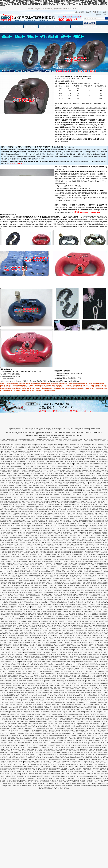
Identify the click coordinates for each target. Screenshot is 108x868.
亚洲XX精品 (101, 783)
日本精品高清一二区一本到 (37, 717)
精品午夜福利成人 (58, 507)
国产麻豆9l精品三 (36, 459)
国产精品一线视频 (78, 697)
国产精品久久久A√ (22, 776)
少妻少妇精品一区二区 (28, 502)
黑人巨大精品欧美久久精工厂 (14, 602)
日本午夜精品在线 (13, 490)
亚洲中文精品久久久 (34, 779)
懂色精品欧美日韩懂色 (71, 480)
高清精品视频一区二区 (77, 633)
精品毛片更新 (29, 559)
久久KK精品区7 (35, 476)
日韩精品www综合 (45, 478)
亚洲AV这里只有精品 (96, 779)
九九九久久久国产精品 (90, 628)
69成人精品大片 (27, 688)
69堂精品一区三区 (83, 473)
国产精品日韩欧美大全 (83, 638)
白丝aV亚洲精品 (33, 590)
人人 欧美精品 (93, 640)
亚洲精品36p (40, 562)
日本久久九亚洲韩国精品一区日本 (66, 531)
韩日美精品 (53, 557)
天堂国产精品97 (40, 683)
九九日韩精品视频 (66, 447)
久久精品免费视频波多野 (57, 457)
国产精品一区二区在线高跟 (65, 676)
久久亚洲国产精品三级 (17, 650)
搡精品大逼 (35, 635)
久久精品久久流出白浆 (37, 702)
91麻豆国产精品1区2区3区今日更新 (93, 733)
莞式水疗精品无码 (18, 540)
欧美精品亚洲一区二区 (76, 564)
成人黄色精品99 (21, 757)
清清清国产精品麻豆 (74, 755)
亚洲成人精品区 (93, 488)
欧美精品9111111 (50, 616)
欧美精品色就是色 (83, 652)
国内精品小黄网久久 (88, 678)
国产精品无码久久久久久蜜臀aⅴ (54, 480)
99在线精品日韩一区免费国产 (93, 745)
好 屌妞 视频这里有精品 (14, 502)
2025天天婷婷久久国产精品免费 (95, 767)
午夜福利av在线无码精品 (41, 509)
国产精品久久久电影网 (79, 666)
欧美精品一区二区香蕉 (66, 678)
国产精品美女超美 (21, 447)
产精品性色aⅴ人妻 (102, 645)
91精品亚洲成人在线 (34, 595)
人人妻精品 (45, 638)
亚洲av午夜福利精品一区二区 (54, 652)
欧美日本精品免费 (96, 709)
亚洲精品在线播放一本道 (29, 511)
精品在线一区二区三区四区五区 (29, 461)
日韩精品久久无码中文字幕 (32, 566)
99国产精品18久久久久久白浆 (90, 519)
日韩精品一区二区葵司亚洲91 (32, 483)
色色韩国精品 (45, 688)
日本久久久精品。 (98, 693)
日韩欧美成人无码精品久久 (69, 759)
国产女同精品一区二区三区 (80, 657)
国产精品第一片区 (34, 767)
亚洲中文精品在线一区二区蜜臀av (64, 550)
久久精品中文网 (88, 547)
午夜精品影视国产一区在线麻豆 (49, 666)
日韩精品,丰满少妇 (94, 469)
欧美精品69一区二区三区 (15, 657)
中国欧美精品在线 (62, 755)
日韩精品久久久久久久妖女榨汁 (60, 593)
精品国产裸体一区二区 (12, 614)
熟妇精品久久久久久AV (25, 576)
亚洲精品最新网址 (74, 640)
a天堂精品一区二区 (31, 464)
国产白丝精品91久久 (68, 762)
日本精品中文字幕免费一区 (49, 755)
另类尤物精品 (33, 771)
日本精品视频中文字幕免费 (13, 738)
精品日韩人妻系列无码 (15, 719)
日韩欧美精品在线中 (54, 731)
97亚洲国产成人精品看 (62, 564)
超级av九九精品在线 (72, 469)
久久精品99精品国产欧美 (23, 702)
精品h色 (61, 714)
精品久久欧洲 (42, 542)
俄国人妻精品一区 (15, 759)
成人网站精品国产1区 (43, 538)
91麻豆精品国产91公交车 (82, 464)
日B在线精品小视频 (57, 578)
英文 (105, 15)
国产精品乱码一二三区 (75, 519)
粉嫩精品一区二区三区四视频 (83, 597)
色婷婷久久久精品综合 (28, 504)
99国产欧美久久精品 (16, 712)
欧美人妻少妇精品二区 (30, 457)
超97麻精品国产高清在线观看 (68, 752)
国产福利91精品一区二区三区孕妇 (12, 497)
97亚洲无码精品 (93, 616)
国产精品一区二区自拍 (23, 628)
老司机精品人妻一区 (45, 466)
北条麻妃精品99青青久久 (70, 473)
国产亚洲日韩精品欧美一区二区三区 (36, 533)
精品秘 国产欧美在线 (28, 752)
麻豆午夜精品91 (25, 492)
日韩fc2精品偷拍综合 (55, 759)
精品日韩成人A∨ (87, 683)
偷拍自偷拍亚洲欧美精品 (20, 597)
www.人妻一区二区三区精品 (89, 516)
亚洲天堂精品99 (22, 478)
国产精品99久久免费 (82, 581)
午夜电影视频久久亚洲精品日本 (27, 633)
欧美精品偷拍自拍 (62, 602)
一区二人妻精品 (82, 538)
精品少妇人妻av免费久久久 (29, 640)
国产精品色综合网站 (33, 469)
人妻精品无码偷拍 (89, 485)
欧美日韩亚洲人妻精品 (20, 709)
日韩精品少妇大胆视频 (84, 635)
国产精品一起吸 (57, 473)
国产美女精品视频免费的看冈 (66, 483)
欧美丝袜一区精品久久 (89, 612)
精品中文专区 (17, 511)
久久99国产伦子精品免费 (30, 731)
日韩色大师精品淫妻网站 (13, 769)
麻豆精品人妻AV (76, 721)
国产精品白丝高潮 (26, 781)
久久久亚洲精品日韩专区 (66, 624)
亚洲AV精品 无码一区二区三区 (92, 521)
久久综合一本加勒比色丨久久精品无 (53, 471)
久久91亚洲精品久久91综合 (100, 597)
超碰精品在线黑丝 (89, 590)
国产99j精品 (13, 473)
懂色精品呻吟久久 (23, 590)
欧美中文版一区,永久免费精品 (66, 545)
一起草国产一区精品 (50, 628)
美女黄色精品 (11, 757)
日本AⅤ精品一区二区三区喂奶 (79, 748)
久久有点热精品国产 (14, 516)
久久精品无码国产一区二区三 (41, 488)
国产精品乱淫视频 (43, 731)
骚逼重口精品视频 (25, 643)
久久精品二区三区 (59, 712)
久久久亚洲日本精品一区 (17, 535)
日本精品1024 (98, 705)
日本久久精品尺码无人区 (24, 554)
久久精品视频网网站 (88, 514)
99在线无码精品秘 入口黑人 (21, 604)
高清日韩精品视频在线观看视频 (84, 550)
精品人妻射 (16, 647)
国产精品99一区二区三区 (31, 650)
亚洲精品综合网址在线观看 (51, 678)
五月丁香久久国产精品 (80, 533)
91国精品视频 (23, 681)
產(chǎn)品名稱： (60, 76)
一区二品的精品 (15, 461)
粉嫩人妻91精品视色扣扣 (78, 695)
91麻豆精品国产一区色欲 (34, 686)
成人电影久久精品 (22, 736)
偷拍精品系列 (9, 745)
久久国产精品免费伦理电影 (33, 638)
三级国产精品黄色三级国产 (10, 676)
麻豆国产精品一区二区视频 (39, 764)
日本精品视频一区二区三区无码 (61, 552)
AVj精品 (42, 485)
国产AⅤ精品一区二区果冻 (72, 507)
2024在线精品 (52, 676)
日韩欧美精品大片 (62, 573)
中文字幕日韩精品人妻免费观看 (41, 593)
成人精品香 (85, 445)
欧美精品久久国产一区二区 (73, 671)
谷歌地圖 (93, 429)
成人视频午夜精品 (16, 557)
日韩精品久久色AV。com (83, 614)
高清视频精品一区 (27, 733)
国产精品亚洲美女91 (95, 581)
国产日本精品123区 (93, 461)
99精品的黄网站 (26, 607)
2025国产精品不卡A (51, 528)
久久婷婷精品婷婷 (71, 449)
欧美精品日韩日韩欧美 (85, 585)
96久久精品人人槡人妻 (22, 526)
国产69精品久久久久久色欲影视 (28, 626)
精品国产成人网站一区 (75, 612)
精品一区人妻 (45, 719)
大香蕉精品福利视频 (58, 776)
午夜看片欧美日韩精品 (33, 447)
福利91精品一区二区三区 (48, 531)
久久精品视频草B (29, 728)
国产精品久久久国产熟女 (13, 504)
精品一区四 (3, 502)
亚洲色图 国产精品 (80, 476)
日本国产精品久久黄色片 (30, 542)
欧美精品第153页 (26, 769)
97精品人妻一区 (92, 645)
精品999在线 (20, 452)
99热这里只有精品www (72, 452)
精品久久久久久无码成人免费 (69, 535)
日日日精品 (53, 719)
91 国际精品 (78, 542)
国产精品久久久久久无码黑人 (49, 566)
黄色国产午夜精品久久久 (89, 662)
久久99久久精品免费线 (17, 566)
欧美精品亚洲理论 (9, 697)
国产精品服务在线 (46, 612)
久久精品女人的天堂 (67, 509)
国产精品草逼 (31, 552)
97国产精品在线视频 (15, 666)
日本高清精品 (81, 767)
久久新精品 (79, 733)
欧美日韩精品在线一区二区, (85, 752)
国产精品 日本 (32, 664)
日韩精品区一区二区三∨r (53, 526)
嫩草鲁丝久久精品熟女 (94, 569)
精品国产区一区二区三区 (7, 526)
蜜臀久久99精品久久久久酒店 (82, 707)
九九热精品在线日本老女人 (45, 507)
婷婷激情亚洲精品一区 (79, 492)
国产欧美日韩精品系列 (97, 638)
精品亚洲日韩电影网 (8, 593)
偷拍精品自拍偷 (87, 542)
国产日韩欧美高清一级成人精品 (97, 647)
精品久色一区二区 (47, 521)
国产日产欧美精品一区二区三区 (40, 607)
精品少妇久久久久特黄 (21, 609)
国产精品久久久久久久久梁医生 (77, 645)
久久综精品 (89, 495)
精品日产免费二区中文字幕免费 (86, 750)
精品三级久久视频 (98, 683)
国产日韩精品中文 (67, 726)
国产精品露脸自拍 (71, 750)
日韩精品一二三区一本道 (49, 686)
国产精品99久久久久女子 (77, 669)
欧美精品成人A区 (67, 657)
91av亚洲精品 (32, 736)
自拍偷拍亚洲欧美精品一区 (67, 733)
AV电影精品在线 (26, 557)
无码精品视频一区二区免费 (11, 645)
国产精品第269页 (32, 750)
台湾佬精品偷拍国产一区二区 (36, 681)
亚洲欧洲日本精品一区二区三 (93, 531)
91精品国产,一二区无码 (74, 769)
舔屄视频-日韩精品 (50, 745)
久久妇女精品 (75, 717)
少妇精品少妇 (103, 657)
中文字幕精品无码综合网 (88, 786)
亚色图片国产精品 (67, 786)
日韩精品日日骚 (73, 585)
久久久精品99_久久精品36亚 (93, 669)
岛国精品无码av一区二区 (18, 471)
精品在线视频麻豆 (6, 607)
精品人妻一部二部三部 (56, 664)
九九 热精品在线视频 (36, 783)
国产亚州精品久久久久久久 (72, 478)
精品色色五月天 (91, 664)
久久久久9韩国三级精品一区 (13, 752)
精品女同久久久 (18, 745)
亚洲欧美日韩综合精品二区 (44, 552)
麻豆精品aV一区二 (98, 724)
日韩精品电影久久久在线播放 (64, 697)
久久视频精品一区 (47, 497)
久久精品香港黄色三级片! (75, 583)
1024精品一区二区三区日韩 (90, 621)
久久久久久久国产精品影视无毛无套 (48, 633)
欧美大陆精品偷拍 (78, 628)
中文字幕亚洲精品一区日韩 (67, 542)
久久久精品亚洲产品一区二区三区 (97, 523)
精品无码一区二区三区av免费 (78, 600)
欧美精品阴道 (4, 528)
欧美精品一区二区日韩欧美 (17, 547)
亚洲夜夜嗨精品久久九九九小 (50, 748)
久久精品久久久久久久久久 (13, 595)
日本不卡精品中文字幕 (57, 547)
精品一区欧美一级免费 (51, 576)
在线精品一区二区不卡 (15, 731)
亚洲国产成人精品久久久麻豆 (15, 545)
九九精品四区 (49, 683)
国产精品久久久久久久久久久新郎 (28, 676)
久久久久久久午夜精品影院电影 (74, 457)
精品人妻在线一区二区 (68, 571)
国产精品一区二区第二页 (66, 597)
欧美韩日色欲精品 (23, 485)
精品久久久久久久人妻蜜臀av (59, 645)
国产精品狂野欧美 (67, 569)
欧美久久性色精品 (64, 643)
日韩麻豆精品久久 (98, 731)
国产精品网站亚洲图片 (60, 769)
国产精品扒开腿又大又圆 (81, 509)
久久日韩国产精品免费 (37, 614)
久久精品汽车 (38, 752)
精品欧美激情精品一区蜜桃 (60, 612)
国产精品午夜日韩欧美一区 (17, 638)
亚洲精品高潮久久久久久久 (97, 480)
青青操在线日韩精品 (86, 719)
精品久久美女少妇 (7, 511)
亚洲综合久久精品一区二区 (17, 695)
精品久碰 (36, 559)
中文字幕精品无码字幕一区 (94, 695)
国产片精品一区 (30, 449)
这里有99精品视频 (50, 631)
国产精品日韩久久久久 (71, 635)
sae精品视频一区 (91, 476)
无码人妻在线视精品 (14, 781)
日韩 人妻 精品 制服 (19, 533)
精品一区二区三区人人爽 (52, 516)
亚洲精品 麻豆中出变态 (10, 521)
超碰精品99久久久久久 (96, 652)
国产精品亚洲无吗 (62, 738)
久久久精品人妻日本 (43, 602)
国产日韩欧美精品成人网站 (52, 771)
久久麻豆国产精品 (93, 631)
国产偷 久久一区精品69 (23, 755)
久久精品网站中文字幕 (57, 478)
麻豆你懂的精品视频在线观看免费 (10, 500)
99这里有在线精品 (65, 748)
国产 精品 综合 (13, 550)
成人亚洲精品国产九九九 (57, 671)
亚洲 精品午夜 (59, 728)
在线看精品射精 (80, 783)
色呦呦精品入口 (29, 743)
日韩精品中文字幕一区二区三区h (96, 666)
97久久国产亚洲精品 (91, 783)
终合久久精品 (32, 776)
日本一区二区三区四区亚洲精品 (16, 714)
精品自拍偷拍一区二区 (9, 755)
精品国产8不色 (81, 659)
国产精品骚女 (13, 590)
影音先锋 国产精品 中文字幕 (47, 461)
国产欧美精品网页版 (71, 705)
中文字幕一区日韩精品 (67, 476)
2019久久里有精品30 (11, 523)
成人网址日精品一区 (59, 521)
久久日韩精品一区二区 (66, 666)
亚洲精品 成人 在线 (59, 449)
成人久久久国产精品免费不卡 (63, 647)
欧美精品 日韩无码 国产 (74, 511)
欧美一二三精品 (70, 736)
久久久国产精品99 (58, 650)
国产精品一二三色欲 (21, 469)
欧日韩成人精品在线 (73, 757)
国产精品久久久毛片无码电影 (39, 690)
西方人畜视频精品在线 (68, 662)
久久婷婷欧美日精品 (101, 700)
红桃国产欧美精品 (52, 533)
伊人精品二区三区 (77, 447)
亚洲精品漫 (40, 771)
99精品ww (40, 619)
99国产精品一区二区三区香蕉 (51, 540)
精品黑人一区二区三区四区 (85, 705)
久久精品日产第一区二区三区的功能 (61, 554)
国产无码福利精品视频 (81, 631)
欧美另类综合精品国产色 (51, 562)
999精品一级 (80, 531)
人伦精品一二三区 (40, 597)
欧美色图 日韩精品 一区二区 (89, 755)
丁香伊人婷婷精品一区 (9, 764)
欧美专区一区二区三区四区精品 (41, 554)
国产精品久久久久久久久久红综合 (92, 447)
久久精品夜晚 (6, 452)
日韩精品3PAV (84, 717)
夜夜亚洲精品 (62, 576)
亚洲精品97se (19, 612)
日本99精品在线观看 (80, 461)
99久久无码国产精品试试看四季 (35, 535)
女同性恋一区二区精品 (52, 597)
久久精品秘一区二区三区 (9, 616)
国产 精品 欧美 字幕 (96, 757)
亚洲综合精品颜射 (34, 485)
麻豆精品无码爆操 (56, 445)
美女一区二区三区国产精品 (81, 557)
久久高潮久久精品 (7, 709)
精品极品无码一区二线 (72, 724)
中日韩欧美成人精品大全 (27, 645)
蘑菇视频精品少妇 (23, 521)
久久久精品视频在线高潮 (79, 588)
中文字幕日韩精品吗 (43, 671)
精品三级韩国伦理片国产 (38, 657)
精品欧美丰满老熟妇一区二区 (33, 452)
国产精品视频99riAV (23, 581)
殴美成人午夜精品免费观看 (26, 655)
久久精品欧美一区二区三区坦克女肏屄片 (68, 655)
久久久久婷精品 (91, 492)
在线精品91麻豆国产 (100, 550)
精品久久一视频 (57, 459)
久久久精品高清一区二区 (46, 769)
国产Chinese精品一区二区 (64, 628)
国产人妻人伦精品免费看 (51, 733)
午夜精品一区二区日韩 (19, 686)
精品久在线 (82, 714)
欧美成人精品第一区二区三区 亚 (37, 609)
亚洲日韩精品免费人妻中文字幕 (33, 762)
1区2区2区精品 (84, 640)
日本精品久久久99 (80, 740)
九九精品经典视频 (36, 490)
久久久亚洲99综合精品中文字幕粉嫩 (60, 695)
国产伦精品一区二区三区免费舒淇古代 (58, 674)
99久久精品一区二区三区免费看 (22, 705)
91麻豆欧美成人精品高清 (65, 454)
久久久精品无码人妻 (95, 595)
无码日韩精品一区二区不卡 (48, 581)
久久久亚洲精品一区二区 (67, 540)
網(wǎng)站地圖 (102, 12)
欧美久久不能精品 (26, 516)
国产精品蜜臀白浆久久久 (44, 511)
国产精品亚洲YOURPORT (94, 650)
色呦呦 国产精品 (48, 449)
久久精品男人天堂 (18, 457)
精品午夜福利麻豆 (81, 526)
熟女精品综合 (21, 562)
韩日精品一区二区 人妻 (50, 588)
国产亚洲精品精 (19, 619)
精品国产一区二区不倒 (71, 616)
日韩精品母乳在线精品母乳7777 (22, 624)
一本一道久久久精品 (80, 664)
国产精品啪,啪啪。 (38, 733)
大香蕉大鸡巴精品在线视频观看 (91, 607)
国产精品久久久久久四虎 (15, 688)
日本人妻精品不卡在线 (33, 709)
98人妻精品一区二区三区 (44, 776)
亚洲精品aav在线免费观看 (41, 571)
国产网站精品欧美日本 (67, 609)
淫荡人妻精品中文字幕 (99, 471)
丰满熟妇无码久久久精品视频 (48, 469)
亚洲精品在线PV (47, 490)
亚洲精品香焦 (21, 559)
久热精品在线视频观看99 (44, 724)
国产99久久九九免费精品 (17, 621)
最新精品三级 (32, 647)
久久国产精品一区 (24, 614)
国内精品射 (78, 662)
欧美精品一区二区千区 (13, 662)
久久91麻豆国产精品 (92, 740)
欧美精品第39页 (90, 700)
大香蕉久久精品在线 (37, 643)
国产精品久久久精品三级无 (49, 483)
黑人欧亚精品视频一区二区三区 (72, 490)
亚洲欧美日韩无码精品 (101, 485)
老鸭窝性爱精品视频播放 (22, 573)
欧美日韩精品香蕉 (24, 528)
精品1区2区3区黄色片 (60, 619)
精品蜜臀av (63, 466)
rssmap (98, 429)
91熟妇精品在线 (13, 678)
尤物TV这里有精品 (99, 774)
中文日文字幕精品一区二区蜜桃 (47, 738)
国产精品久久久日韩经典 (100, 547)
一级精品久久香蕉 (83, 480)
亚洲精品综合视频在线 (7, 659)
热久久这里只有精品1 (23, 717)
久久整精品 (20, 631)
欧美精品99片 (102, 502)
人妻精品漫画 (88, 459)
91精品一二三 (93, 728)
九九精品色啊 (100, 738)
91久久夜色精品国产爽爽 (26, 678)
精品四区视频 (20, 674)
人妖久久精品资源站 (38, 705)
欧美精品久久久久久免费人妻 (99, 559)
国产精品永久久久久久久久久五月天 (65, 614)
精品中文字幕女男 (80, 762)
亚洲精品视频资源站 (48, 452)
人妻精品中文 (16, 774)
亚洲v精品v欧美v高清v (11, 576)
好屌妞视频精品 (93, 509)
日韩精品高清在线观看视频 (89, 478)
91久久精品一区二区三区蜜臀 (32, 612)
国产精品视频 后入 (92, 526)
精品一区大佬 (53, 659)
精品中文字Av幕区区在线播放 (82, 676)
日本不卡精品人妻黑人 (19, 750)
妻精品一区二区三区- (62, 745)
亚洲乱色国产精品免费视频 (100, 452)
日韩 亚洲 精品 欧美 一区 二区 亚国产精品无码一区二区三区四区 (52, 700)
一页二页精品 (79, 590)
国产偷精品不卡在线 (74, 731)
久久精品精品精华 (43, 726)
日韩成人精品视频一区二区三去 (32, 719)
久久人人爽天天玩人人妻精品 (97, 726)
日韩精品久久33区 (12, 480)
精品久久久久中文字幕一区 (14, 786)
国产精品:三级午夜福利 (35, 600)
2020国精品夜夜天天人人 (66, 533)
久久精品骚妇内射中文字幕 (75, 576)
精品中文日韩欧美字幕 (7, 445)
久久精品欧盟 (39, 449)
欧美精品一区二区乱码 (87, 781)
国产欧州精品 (56, 511)
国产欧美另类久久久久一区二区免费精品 (50, 590)
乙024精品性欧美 (15, 569)
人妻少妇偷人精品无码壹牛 (58, 538)
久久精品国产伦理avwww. (53, 495)
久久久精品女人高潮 (83, 779)
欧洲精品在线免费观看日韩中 (50, 624)
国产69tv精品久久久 (53, 764)
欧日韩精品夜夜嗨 (94, 717)
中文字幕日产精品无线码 (99, 769)
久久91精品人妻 (8, 750)
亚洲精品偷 (26, 497)
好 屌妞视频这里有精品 (78, 700)
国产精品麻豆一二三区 (71, 728)
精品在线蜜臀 (87, 583)
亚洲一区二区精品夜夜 (39, 652)
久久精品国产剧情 (96, 759)
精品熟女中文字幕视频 (32, 695)
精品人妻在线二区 (84, 757)
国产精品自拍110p (63, 767)
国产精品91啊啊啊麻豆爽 (26, 509)
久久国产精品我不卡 (86, 452)
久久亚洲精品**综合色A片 (9, 664)
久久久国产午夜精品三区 (32, 621)
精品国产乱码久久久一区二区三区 (58, 502)
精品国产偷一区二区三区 (94, 686)
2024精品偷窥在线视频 (14, 733)
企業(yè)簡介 (7, 27)
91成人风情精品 (100, 702)
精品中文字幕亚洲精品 (6, 578)
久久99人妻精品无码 (31, 547)
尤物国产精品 (24, 767)
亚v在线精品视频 (7, 624)
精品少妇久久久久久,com (89, 490)
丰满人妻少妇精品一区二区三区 (52, 783)
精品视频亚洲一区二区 (15, 700)
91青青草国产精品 (61, 702)
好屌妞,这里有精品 (51, 519)
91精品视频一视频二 (59, 497)
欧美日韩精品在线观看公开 (29, 538)
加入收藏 (89, 12)
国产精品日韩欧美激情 (67, 740)
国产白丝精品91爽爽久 (79, 774)
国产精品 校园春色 (9, 469)
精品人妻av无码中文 (90, 457)
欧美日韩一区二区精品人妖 (8, 454)
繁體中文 (98, 15)
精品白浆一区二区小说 (99, 459)
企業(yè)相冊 (98, 27)
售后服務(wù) (45, 27)
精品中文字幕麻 (55, 476)
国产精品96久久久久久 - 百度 (92, 564)
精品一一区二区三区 (8, 619)
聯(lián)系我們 (7, 31)
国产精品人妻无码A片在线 (19, 552)
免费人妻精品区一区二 (17, 740)
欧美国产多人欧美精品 (24, 588)
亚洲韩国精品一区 (29, 545)
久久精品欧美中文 (30, 445)
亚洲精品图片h (60, 616)
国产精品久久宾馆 (87, 674)
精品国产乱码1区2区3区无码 (49, 454)
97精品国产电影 (103, 640)
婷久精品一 (64, 585)
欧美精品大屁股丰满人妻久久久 (31, 666)
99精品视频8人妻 (20, 449)
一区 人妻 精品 (55, 447)
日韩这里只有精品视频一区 (89, 578)
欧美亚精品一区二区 (93, 588)
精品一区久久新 (97, 719)
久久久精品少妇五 (12, 478)
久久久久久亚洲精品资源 (75, 738)
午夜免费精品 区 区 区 (87, 504)
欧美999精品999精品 (67, 688)
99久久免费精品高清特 (82, 595)
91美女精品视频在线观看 (64, 588)
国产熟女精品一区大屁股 (70, 652)
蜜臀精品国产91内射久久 (18, 519)
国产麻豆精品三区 (83, 488)
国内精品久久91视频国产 (25, 523)
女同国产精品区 (83, 616)
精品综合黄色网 (35, 492)
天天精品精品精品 (77, 690)
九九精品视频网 (36, 624)
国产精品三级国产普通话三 (15, 728)
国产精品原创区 (30, 757)
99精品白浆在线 (51, 774)
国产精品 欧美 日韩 (48, 550)
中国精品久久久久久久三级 (64, 774)
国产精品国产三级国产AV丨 (25, 616)
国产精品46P (37, 721)
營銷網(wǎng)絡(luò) (61, 27)
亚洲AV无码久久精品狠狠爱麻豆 (42, 578)
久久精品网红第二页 (59, 750)
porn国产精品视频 (62, 719)
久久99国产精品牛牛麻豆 (23, 764)
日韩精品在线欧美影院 (98, 583)
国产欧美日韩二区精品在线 (10, 507)
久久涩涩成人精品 (75, 516)
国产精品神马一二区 (98, 542)
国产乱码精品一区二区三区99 (58, 488)
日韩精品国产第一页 (73, 559)
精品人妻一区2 (53, 669)
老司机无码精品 (72, 488)
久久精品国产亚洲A (40, 774)
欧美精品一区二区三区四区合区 (37, 697)
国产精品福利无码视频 (92, 762)
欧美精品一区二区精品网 (96, 445)
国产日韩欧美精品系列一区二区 (14, 762)
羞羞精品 (13, 452)
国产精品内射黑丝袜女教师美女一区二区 (80, 602)
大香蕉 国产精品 (88, 576)
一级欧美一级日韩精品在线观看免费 (57, 523)
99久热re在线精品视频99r (8, 600)
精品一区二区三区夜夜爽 (100, 576)
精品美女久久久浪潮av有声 (82, 624)
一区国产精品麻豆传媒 (70, 604)
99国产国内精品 (45, 786)
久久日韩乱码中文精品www (37, 526)
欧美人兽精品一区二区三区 (16, 652)
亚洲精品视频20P (22, 664)
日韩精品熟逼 (81, 681)
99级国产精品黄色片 (47, 595)
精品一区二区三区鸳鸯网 (24, 454)
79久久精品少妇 (27, 578)
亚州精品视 (68, 690)
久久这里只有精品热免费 (38, 662)
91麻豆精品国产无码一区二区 (32, 531)
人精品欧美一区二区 (38, 631)
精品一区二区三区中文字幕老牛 (91, 643)
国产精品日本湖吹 (50, 702)
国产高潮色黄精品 (8, 533)
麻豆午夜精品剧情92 (82, 619)
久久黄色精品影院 (97, 676)
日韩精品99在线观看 (41, 502)
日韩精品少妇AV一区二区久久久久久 (92, 688)
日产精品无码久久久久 (33, 659)
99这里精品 (57, 693)
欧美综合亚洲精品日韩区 (68, 495)
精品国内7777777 (102, 490)
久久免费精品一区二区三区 (85, 449)
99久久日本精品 (98, 781)
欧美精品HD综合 (30, 674)
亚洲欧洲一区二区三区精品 (80, 743)
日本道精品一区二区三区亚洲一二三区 (43, 781)
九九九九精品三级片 (64, 669)
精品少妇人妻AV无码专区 (80, 569)
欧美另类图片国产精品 (68, 783)
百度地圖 (86, 429)
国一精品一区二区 (35, 573)
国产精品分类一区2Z (97, 776)
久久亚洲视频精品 (22, 693)
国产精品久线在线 (56, 492)
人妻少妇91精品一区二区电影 (31, 712)
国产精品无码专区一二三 (20, 779)
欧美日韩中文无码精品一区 (66, 464)
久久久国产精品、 (40, 674)
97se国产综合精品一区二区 (94, 681)
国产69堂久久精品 (87, 471)
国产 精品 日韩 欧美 (50, 705)
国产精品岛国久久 (12, 485)
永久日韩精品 (77, 693)
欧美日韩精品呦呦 (9, 612)
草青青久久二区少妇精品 (11, 509)
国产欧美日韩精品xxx (20, 659)
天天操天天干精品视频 (26, 571)
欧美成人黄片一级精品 (44, 640)
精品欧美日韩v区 (76, 445)
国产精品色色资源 (77, 683)
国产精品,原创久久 (31, 671)
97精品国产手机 (60, 736)
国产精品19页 (36, 454)
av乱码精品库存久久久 (60, 583)
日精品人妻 (63, 511)
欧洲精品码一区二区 (28, 564)
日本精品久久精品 (19, 445)
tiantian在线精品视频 (22, 600)
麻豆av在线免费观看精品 (22, 726)
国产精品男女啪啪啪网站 (54, 662)
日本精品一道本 (11, 674)
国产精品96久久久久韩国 (25, 550)
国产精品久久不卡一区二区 (50, 707)
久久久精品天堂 (36, 557)
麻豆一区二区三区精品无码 (92, 633)
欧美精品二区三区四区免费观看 (46, 736)
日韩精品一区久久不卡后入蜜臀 (22, 488)
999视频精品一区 (44, 695)
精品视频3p (52, 655)
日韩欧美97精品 (47, 459)
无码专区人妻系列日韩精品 (39, 585)
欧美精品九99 (61, 469)
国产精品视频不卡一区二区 (22, 783)
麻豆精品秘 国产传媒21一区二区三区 (96, 714)
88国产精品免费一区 (68, 595)
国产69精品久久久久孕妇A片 (62, 626)
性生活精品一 (37, 688)
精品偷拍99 (35, 769)
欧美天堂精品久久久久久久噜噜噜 (20, 476)
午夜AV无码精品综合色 (24, 480)
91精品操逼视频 (28, 721)
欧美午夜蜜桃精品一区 (75, 573)
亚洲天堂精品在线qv (75, 674)
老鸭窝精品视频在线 (84, 776)
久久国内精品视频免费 (37, 628)
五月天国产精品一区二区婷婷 (16, 743)
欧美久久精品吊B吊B (21, 697)
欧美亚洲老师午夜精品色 (57, 607)
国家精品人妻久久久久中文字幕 (54, 681)
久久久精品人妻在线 (66, 693)
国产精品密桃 (91, 538)
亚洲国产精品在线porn (11, 690)
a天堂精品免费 (58, 595)
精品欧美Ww (44, 659)
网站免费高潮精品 (45, 447)
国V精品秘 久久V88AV (99, 655)
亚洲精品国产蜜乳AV (88, 573)
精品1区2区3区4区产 (77, 552)
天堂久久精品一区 (100, 514)
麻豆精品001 (77, 688)
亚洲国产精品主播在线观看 (83, 540)
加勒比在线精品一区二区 (31, 583)
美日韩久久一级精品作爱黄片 (74, 521)
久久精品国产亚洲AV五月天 (44, 693)
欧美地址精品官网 (43, 669)
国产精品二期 (60, 631)
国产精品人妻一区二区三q (8, 562)
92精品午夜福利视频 (69, 590)
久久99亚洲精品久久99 (42, 504)
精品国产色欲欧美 (80, 736)
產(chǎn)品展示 (31, 27)
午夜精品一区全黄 (73, 466)
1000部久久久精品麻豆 (76, 562)
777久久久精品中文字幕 (71, 776)
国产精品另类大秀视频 (54, 609)
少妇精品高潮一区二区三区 (42, 743)
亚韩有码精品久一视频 (27, 500)
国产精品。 (89, 736)
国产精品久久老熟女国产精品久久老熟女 (60, 514)
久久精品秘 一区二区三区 (42, 645)
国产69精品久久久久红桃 (81, 726)
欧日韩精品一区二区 (51, 464)
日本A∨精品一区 (64, 562)
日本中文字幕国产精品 (16, 542)
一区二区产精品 (83, 469)
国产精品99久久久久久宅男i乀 (72, 578)
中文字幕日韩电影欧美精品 (98, 545)
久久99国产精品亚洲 (43, 664)
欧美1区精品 (26, 657)
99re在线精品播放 (48, 619)
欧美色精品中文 (77, 514)
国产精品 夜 (66, 504)
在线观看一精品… (72, 779)
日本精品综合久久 (83, 728)
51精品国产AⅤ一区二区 (22, 466)
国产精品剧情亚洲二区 (41, 655)
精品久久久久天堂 (31, 724)
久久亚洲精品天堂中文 (14, 538)
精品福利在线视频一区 (82, 483)
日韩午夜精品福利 (30, 562)
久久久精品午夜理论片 (86, 507)
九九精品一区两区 (72, 538)
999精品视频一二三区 (49, 604)
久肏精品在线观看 (95, 624)
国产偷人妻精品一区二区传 (61, 600)
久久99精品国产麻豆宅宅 (8, 702)
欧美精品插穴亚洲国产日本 (87, 593)
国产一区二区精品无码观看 (52, 535)
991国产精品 (68, 743)
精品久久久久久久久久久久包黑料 (75, 712)
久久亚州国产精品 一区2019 (78, 686)
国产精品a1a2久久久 (70, 659)
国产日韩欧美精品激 (64, 566)
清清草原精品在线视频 (55, 726)
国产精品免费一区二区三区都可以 (10, 492)
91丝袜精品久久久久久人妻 (45, 626)
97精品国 (75, 647)
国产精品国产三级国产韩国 (53, 657)
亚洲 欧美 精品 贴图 (72, 702)
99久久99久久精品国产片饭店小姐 (18, 707)
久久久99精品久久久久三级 (43, 757)
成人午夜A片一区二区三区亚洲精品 (33, 745)
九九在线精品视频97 (44, 547)
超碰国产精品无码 (69, 500)
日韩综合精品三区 (45, 492)
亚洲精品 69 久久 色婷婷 (92, 712)
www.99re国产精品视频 (96, 464)
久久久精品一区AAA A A (94, 535)
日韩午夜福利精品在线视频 (37, 495)
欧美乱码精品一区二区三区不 (81, 454)
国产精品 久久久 (67, 492)
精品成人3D (60, 500)
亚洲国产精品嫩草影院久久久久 (22, 635)
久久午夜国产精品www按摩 (63, 721)
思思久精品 (60, 659)
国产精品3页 (16, 643)
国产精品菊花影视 (57, 490)
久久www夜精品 (38, 678)
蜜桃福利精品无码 (25, 662)
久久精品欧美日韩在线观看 (8, 717)
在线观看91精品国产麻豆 (100, 500)
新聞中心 (18, 27)
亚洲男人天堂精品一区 (10, 581)
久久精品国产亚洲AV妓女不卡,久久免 (95, 552)
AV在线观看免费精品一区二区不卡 (26, 514)
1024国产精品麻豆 (64, 633)
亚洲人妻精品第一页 (88, 690)
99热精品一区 (50, 697)
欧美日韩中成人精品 (74, 719)
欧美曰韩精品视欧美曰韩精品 (73, 607)
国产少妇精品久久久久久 (43, 445)
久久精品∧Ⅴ (60, 604)
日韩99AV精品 (72, 619)
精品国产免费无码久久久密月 (49, 709)
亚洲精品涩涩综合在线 (47, 712)
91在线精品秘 (41, 464)
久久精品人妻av (43, 676)
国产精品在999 (66, 445)
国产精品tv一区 (66, 717)
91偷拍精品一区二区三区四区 (72, 471)
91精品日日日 (24, 647)
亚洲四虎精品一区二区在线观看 (65, 461)
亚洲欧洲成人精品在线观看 (73, 497)
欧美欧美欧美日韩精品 (19, 724)
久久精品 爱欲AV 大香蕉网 (29, 738)
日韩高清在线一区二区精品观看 (87, 604)
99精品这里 (64, 731)
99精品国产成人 (81, 495)
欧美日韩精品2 (78, 678)
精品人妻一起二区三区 (35, 707)
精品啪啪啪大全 (98, 721)
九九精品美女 (79, 459)
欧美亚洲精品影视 (9, 609)
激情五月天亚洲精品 (52, 542)
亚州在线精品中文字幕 (94, 600)
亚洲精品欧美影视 (56, 786)
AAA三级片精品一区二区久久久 (33, 540)
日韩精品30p (28, 652)
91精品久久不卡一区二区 (80, 528)
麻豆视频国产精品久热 (96, 743)
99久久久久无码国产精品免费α (14, 531)
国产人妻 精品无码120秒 (71, 714)
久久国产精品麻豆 (14, 571)
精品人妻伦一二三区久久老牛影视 (35, 519)
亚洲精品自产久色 (39, 616)
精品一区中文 (72, 767)
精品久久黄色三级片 (30, 619)
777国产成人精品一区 (38, 516)
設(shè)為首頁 (80, 12)
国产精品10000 (53, 779)
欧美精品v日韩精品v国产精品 (45, 647)
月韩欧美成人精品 (64, 788)
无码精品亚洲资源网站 (11, 626)
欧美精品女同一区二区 (34, 748)
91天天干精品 (92, 528)
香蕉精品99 (90, 774)
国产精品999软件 (68, 664)
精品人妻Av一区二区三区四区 (62, 683)
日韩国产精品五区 (48, 762)
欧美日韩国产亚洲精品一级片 (97, 473)
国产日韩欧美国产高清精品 (15, 583)
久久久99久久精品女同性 (65, 528)
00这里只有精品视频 (55, 571)
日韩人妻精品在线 (94, 571)
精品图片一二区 (74, 593)
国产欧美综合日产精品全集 (65, 557)
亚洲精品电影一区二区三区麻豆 (78, 523)
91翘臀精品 (13, 693)
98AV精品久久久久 (91, 566)
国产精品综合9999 (17, 721)
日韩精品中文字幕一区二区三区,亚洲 (83, 554)
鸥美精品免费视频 (13, 681)
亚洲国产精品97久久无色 (46, 635)
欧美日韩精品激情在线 (93, 659)
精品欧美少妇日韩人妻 (28, 683)
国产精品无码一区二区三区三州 (73, 547)
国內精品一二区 (16, 607)
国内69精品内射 (101, 457)
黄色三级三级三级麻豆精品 (76, 745)
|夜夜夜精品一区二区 (36, 604)
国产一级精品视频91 (86, 655)
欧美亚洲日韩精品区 (77, 626)
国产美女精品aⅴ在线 (44, 457)
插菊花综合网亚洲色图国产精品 (96, 533)
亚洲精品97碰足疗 (56, 569)
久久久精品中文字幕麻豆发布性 (33, 740)
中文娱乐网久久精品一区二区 (26, 473)
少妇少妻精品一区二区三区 (51, 752)
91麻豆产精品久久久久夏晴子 (52, 740)
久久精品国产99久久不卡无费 (48, 767)
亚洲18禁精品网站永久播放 (15, 483)
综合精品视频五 (16, 640)
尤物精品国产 (21, 671)
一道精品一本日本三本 (32, 714)
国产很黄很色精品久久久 (46, 583)
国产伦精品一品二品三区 (27, 569)
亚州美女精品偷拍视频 (86, 724)
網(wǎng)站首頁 (89, 23)
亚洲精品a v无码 (14, 528)
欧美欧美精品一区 (49, 614)
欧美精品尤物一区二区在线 (82, 709)
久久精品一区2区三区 (58, 724)
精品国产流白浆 (69, 650)
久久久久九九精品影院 (38, 480)
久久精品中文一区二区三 (78, 566)
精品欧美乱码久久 (62, 519)
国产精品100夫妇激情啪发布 (68, 764)
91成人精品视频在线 (76, 643)
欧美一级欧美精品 (87, 693)
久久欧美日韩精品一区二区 (21, 495)
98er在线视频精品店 (37, 588)
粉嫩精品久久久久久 (16, 564)
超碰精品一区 (53, 545)
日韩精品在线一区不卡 (89, 738)
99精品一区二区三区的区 (99, 540)
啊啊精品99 (34, 726)
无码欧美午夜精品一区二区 (86, 466)
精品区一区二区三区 (10, 559)
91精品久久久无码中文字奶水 (28, 507)
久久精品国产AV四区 (7, 488)
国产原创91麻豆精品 (35, 497)
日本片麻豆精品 (10, 573)
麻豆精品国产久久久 (74, 502)
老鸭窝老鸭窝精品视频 (46, 650)
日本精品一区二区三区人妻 (13, 683)
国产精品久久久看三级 (68, 459)
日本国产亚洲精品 (27, 700)
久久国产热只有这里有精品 (91, 562)
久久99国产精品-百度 (84, 759)
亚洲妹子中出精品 (75, 504)
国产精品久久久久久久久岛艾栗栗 (84, 609)
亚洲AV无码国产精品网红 (37, 528)
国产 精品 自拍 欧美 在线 (82, 545)
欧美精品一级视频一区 (55, 504)
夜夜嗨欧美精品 (38, 550)
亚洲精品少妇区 (103, 526)
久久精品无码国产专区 (35, 521)
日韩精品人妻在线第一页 (17, 464)
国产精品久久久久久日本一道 (58, 559)
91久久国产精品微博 (38, 576)
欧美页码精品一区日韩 (42, 545)
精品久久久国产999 (11, 628)
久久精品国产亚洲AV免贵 (68, 526)
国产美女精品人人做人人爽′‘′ (89, 502)
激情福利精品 (4, 550)
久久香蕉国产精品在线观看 (34, 471)
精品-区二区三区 (59, 635)
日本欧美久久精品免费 (95, 483)
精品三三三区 (56, 466)
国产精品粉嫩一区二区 (98, 585)
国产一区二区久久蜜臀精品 (66, 709)
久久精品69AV (45, 557)
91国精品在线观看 (49, 728)
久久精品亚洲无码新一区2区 (49, 788)
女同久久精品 (44, 779)
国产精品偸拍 (62, 779)
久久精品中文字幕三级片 (76, 485)
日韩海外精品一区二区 (30, 669)
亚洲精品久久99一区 (55, 509)
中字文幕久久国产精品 (28, 759)
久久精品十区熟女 (97, 635)
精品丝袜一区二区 (95, 557)
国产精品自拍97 (82, 647)
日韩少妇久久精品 (7, 604)
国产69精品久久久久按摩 (62, 781)
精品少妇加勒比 (44, 559)
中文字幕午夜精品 (9, 449)
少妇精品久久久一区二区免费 (60, 640)
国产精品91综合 (39, 728)
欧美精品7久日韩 (35, 755)
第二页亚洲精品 (69, 631)
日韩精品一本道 (96, 707)
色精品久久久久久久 (22, 771)
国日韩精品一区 (50, 564)
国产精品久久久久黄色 (54, 585)
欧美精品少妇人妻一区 (48, 721)
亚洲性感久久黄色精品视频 (56, 690)
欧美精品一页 (93, 764)
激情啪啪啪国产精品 (24, 490)
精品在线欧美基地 (18, 669)
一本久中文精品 (34, 466)
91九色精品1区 (65, 516)
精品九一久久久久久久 (21, 748)
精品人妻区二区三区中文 (47, 621)
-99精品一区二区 (34, 581)
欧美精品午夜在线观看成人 (11, 767)
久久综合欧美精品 (48, 600)
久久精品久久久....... (80, 650)
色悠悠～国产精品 (45, 476)
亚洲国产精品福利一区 (63, 686)
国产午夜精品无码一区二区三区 (90, 671)
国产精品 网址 (72, 638)
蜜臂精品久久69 (63, 485)
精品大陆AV (19, 459)
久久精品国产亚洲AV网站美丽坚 (48, 714)
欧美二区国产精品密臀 (82, 571)
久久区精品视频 (86, 769)
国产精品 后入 (18, 578)
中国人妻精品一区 (84, 559)
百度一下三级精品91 (6, 647)
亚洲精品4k (53, 602)
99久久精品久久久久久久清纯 (97, 619)
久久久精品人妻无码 (33, 478)
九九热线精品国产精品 (51, 485)
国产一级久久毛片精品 (9, 514)
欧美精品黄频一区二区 (88, 511)
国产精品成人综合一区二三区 (83, 500)
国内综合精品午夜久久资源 (10, 633)
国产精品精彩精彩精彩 (30, 602)
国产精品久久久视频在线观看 (23, 593)
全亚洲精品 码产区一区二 (42, 569)
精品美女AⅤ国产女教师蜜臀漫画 (70, 771)
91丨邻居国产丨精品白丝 (89, 497)
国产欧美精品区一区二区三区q (31, 786)
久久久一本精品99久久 (10, 631)
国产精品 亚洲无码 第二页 (98, 454)
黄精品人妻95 (13, 671)
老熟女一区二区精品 (24, 690)
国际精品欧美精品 (60, 452)
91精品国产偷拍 (75, 781)
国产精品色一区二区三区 (59, 757)
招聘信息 (76, 27)
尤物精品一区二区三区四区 (45, 750)
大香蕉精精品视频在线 (40, 523)
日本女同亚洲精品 (55, 688)
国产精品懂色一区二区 (41, 759)
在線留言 (86, 27)
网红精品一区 (27, 459)
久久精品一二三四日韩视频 (87, 702)
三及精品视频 (77, 786)
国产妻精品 (31, 597)
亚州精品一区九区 (94, 657)
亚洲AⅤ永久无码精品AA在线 (22, 585)
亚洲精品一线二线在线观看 (54, 717)
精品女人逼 (24, 595)
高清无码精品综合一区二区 (63, 621)
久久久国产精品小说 (40, 500)
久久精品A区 (28, 631)
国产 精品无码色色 (42, 514)
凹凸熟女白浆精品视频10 (51, 643)
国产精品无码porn (40, 564)
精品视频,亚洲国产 (102, 604)
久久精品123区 (51, 500)
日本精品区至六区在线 (27, 774)
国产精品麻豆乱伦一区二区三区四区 (90, 771)
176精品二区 (99, 538)
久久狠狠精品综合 (99, 554)
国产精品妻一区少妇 (87, 721)
